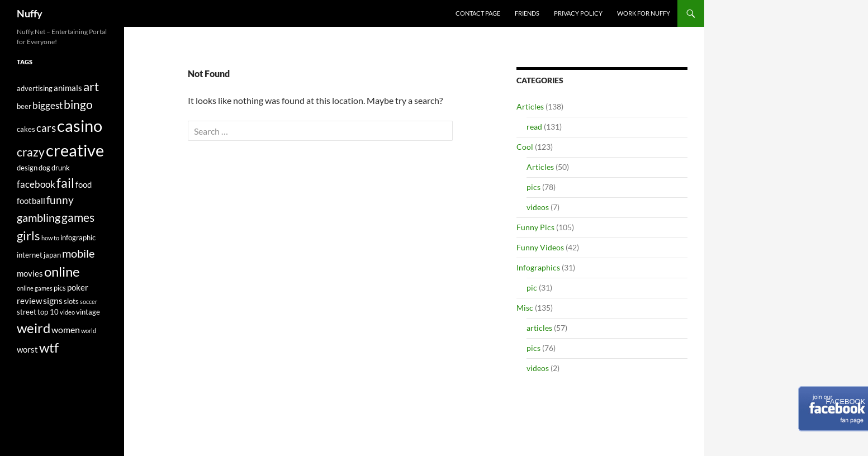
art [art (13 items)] (91, 86)
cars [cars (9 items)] (46, 128)
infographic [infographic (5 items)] (78, 237)
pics (533, 187)
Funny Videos (540, 247)
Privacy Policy (578, 13)
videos (538, 207)
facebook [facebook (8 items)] (36, 184)
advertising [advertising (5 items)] (35, 88)
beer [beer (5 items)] (24, 106)
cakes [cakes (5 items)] (26, 129)
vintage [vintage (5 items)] (88, 312)
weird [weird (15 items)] (34, 328)
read (534, 127)
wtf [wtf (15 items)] (49, 347)
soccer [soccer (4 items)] (89, 301)
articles (539, 328)
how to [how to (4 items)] (50, 238)
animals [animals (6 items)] (68, 88)
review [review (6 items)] (29, 301)
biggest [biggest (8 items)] (48, 105)
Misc (525, 308)
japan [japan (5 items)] (52, 255)
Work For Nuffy (644, 13)
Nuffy (30, 13)
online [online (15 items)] (62, 271)
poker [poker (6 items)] (78, 288)
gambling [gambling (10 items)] (39, 218)
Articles (530, 106)
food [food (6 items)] (84, 185)
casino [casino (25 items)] (80, 125)
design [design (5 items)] (27, 168)
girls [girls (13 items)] (29, 236)
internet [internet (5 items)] (30, 255)
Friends (527, 13)
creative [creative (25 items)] (75, 150)
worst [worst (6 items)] (27, 350)
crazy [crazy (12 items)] (31, 152)
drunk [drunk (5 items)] (61, 168)
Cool (525, 147)
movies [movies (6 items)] (30, 274)
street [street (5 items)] (27, 312)
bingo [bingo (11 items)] (78, 104)
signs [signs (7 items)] (53, 300)
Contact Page (478, 13)
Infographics (538, 267)
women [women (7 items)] (66, 329)
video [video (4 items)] (67, 312)
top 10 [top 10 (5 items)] (48, 312)
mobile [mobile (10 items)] (78, 253)
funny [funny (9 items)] (60, 200)
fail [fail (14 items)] (65, 183)
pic (532, 288)
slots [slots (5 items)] (71, 301)
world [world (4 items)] (89, 331)
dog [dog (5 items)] (44, 168)
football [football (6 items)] (31, 201)
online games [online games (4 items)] (35, 288)
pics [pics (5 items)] (60, 288)
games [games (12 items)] (78, 217)
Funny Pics (535, 227)
